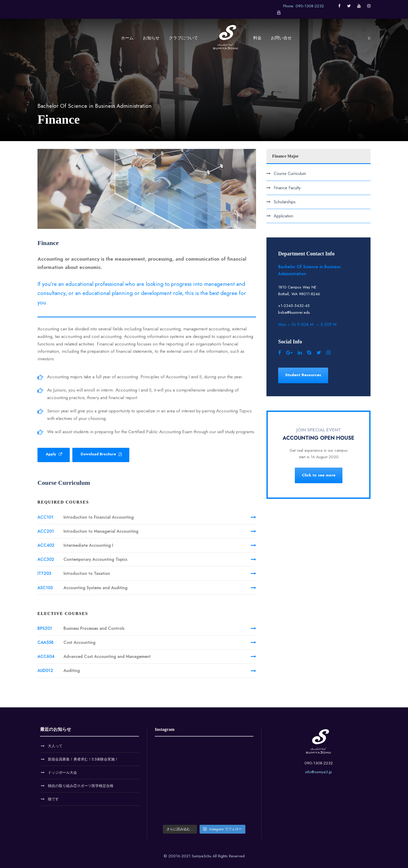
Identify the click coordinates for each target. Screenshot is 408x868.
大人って (55, 746)
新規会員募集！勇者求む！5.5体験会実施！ (83, 759)
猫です (53, 799)
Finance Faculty (287, 188)
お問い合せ (281, 38)
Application (283, 216)
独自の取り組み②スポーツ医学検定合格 (81, 786)
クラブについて (183, 38)
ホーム (127, 38)
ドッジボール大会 (62, 772)
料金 (257, 38)
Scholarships (285, 202)
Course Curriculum (290, 174)
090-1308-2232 (319, 763)
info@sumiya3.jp (319, 772)
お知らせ (151, 38)
